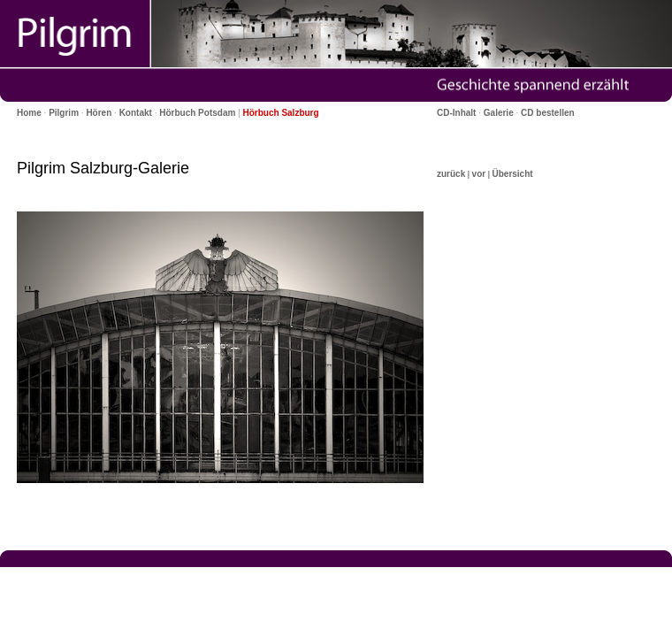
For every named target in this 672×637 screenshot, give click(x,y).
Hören (99, 113)
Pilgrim (64, 113)
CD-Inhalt (456, 113)
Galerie (499, 113)
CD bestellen (548, 113)
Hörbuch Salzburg (281, 113)
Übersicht (512, 174)
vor (479, 174)
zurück (451, 174)
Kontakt (136, 113)
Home (29, 113)
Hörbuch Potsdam (197, 113)
